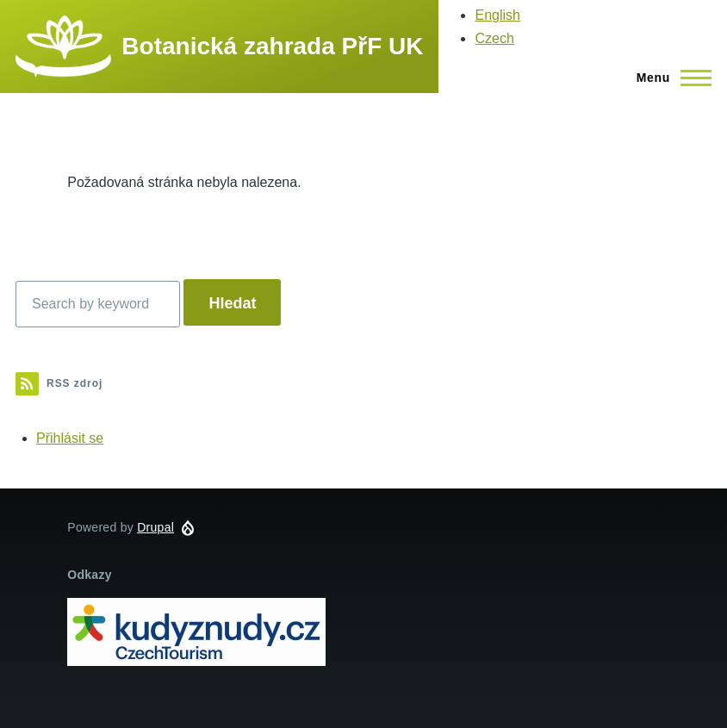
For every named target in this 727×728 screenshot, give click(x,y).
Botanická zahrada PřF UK (272, 46)
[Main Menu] (669, 78)
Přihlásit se (70, 438)
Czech (494, 38)
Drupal (155, 527)
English (497, 15)
